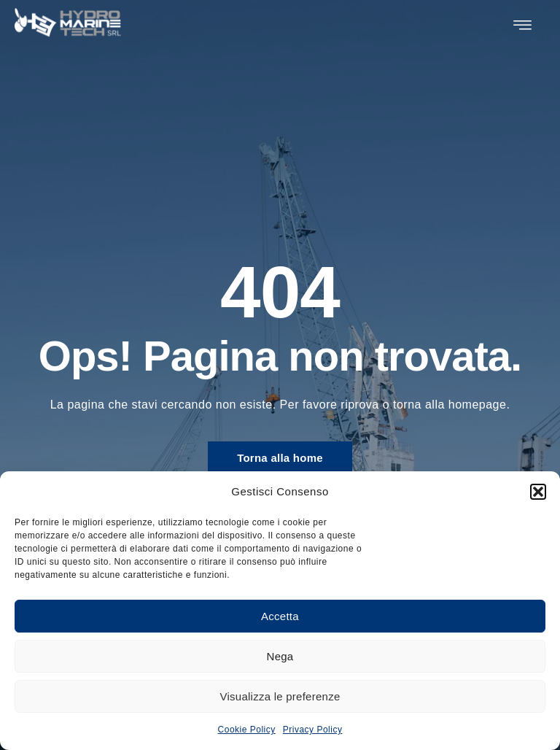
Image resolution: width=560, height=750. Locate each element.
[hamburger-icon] (522, 25)
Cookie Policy (247, 730)
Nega (280, 656)
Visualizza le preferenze (280, 696)
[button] (538, 492)
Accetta (280, 616)
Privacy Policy (313, 730)
